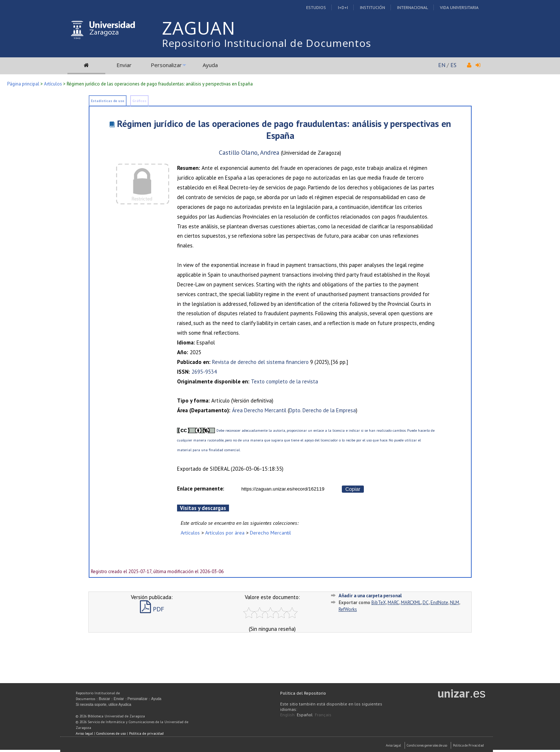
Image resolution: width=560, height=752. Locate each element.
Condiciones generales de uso (427, 745)
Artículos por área (225, 533)
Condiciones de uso (111, 733)
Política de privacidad (146, 733)
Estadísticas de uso (108, 101)
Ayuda (210, 65)
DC (426, 603)
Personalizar (166, 65)
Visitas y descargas (203, 508)
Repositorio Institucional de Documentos (266, 43)
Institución (372, 7)
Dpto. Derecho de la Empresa (323, 410)
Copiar (353, 489)
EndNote (439, 603)
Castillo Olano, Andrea (249, 152)
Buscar (104, 699)
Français (323, 715)
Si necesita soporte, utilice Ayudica (103, 705)
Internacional (413, 7)
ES (453, 65)
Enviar (124, 65)
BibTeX (379, 603)
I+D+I (343, 7)
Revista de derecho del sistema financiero (260, 362)
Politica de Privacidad (468, 745)
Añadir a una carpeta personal (370, 596)
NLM (455, 603)
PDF (152, 609)
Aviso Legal (393, 745)
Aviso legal (84, 733)
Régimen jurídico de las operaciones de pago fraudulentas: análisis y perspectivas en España (284, 129)
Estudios (316, 7)
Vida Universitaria (459, 7)
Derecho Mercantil (270, 533)
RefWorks (348, 609)
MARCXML (411, 603)
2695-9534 (204, 372)
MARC (393, 603)
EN (442, 65)
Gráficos (139, 101)
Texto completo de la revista (285, 381)
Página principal (23, 84)
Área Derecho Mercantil (259, 410)
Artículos (53, 84)
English (287, 715)
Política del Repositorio (303, 693)
